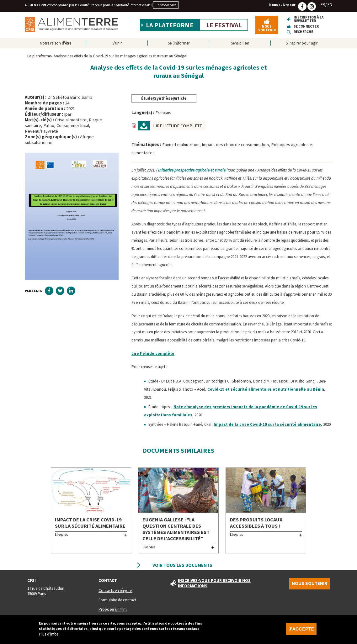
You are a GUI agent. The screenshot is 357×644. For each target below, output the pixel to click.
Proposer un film (113, 609)
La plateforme (170, 25)
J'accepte (301, 630)
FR (323, 5)
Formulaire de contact (117, 600)
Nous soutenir (267, 28)
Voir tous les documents (182, 565)
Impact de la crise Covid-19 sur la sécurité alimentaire (267, 424)
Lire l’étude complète (153, 354)
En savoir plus (166, 5)
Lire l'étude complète (178, 126)
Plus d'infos (49, 635)
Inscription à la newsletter (309, 19)
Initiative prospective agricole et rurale (192, 170)
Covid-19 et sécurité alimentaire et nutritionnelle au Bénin (266, 389)
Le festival (224, 25)
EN (330, 5)
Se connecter (306, 26)
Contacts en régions (115, 591)
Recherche (303, 32)
